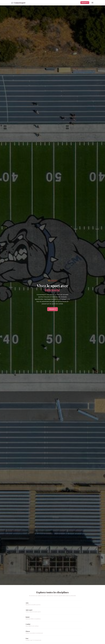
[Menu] (92, 3)
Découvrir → (85, 3)
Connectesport (18, 3)
